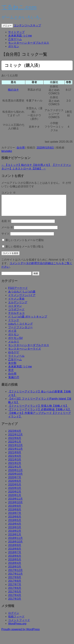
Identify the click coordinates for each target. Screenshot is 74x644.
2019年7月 (15, 517)
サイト (5, 238)
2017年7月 (15, 589)
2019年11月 (15, 503)
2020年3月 (15, 492)
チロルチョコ (16, 317)
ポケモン (14, 46)
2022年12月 (15, 439)
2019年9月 (15, 510)
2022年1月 (15, 446)
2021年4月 (15, 460)
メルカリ (14, 346)
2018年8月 (15, 553)
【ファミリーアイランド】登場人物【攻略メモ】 (38, 410)
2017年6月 (15, 592)
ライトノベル (16, 360)
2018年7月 (15, 556)
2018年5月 (15, 564)
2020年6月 (15, 485)
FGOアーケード (18, 292)
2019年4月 (15, 528)
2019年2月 (15, 535)
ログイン (14, 617)
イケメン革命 (16, 303)
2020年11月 (15, 474)
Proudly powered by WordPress (21, 633)
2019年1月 (15, 539)
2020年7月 (15, 481)
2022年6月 (15, 442)
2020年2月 (15, 496)
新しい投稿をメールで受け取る (25, 251)
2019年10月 (15, 506)
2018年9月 (15, 549)
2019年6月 (15, 521)
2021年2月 (15, 467)
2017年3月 (15, 603)
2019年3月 (15, 531)
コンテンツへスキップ (27, 25)
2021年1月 (15, 471)
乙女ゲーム (15, 39)
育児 (11, 374)
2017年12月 (15, 574)
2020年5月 (15, 489)
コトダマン (15, 310)
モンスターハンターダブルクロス (29, 43)
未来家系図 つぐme (20, 36)
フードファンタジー (20, 331)
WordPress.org (17, 628)
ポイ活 (12, 335)
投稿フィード (16, 621)
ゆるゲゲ (14, 356)
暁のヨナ (13, 90)
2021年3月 (15, 464)
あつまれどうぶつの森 (22, 296)
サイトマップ (16, 32)
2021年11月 (15, 453)
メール (7, 231)
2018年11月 (15, 542)
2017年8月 (15, 585)
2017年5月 (15, 596)
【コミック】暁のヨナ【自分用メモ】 (26, 165)
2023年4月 (15, 435)
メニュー (7, 26)
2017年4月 (15, 599)
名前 (6, 225)
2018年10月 (15, 546)
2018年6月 (15, 560)
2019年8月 (15, 514)
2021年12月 (15, 449)
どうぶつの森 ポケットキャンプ (28, 321)
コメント (9, 193)
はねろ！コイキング (20, 328)
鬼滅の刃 (14, 381)
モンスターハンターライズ (25, 353)
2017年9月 (15, 581)
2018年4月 (15, 567)
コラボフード (16, 314)
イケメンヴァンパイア (22, 299)
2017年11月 (15, 578)
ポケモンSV (15, 342)
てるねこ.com (19, 7)
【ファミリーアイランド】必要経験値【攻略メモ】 (40, 413)
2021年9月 (15, 456)
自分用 (21, 148)
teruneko (7, 151)
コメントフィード (19, 624)
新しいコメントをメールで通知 (25, 244)
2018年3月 (15, 571)
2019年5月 (15, 524)
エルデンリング (18, 306)
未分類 (12, 367)
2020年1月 (15, 499)
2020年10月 (15, 478)
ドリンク (14, 324)
